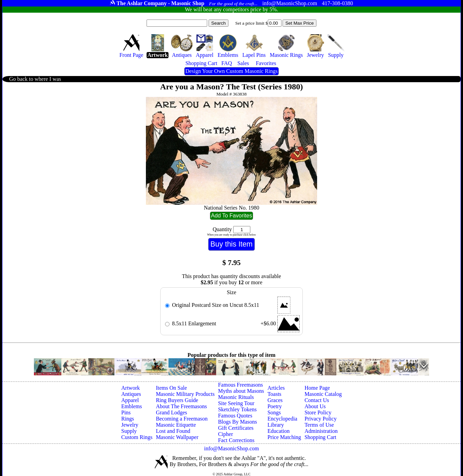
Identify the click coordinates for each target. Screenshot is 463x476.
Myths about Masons (241, 391)
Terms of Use (319, 425)
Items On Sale (171, 388)
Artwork (130, 388)
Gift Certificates (236, 428)
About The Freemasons (181, 406)
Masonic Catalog (323, 394)
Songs (274, 412)
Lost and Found (173, 431)
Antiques (131, 394)
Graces (275, 400)
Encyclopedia (282, 419)
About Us (315, 406)
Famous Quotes (235, 416)
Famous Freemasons (241, 385)
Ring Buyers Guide (177, 400)
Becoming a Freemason (182, 419)
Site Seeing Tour (236, 403)
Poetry (275, 406)
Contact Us (317, 400)
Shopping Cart (320, 437)
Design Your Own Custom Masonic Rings (231, 71)
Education (279, 431)
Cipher (226, 434)
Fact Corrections (236, 440)
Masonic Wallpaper (177, 437)
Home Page (317, 388)
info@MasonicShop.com (231, 448)
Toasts (274, 394)
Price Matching (284, 437)
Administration (321, 431)
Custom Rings (137, 437)
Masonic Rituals (236, 397)
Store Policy (318, 412)
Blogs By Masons (238, 422)
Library (276, 425)
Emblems (132, 406)
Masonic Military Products (185, 394)
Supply (129, 431)
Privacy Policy (321, 419)
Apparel (130, 400)
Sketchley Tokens (237, 409)
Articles (276, 388)
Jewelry (130, 425)
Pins (126, 412)
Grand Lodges (171, 412)
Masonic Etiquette (176, 425)
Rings (128, 419)
